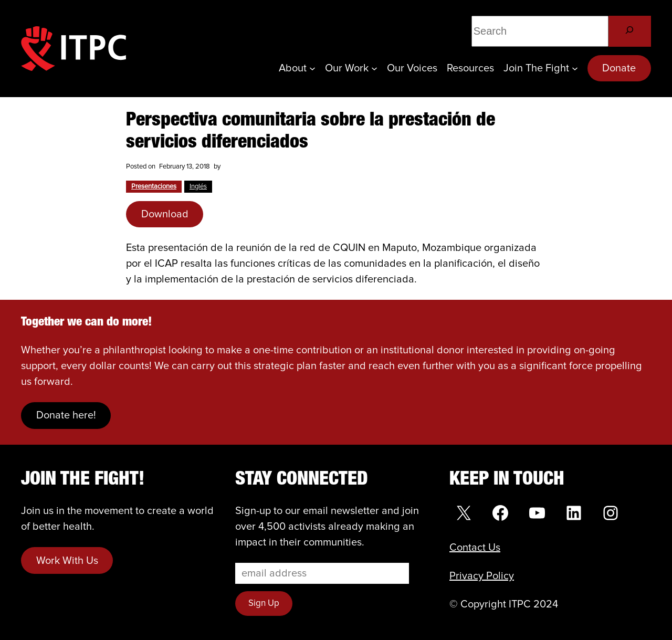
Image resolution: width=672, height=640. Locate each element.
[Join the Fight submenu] (575, 68)
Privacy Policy (482, 576)
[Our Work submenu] (374, 68)
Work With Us (67, 561)
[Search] (630, 31)
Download (165, 214)
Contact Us (475, 548)
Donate (619, 68)
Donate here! (66, 415)
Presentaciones (154, 187)
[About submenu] (312, 68)
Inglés (198, 187)
